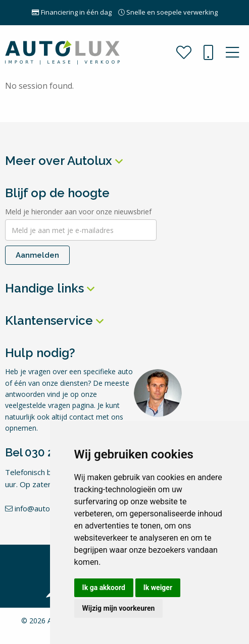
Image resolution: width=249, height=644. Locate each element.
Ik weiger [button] (158, 588)
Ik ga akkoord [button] (104, 588)
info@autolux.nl (36, 508)
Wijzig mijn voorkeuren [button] (119, 608)
